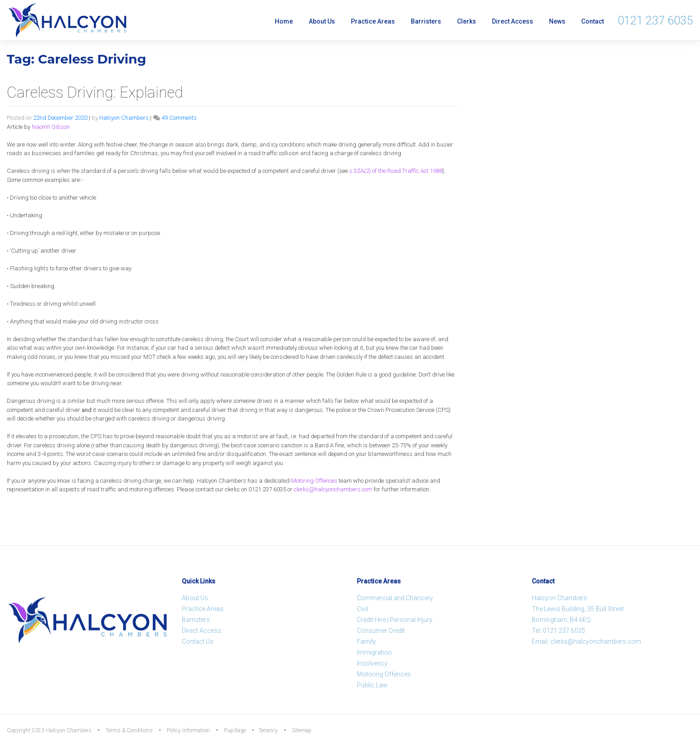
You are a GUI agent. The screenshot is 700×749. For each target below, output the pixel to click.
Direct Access (513, 21)
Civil (362, 609)
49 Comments (179, 118)
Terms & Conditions (129, 730)
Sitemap (302, 730)
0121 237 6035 (655, 20)
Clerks (467, 21)
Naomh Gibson (51, 127)
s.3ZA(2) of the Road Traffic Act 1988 (396, 171)
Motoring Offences (314, 481)
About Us (322, 21)
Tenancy (268, 730)
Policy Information (188, 730)
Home (284, 21)
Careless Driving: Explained (95, 92)
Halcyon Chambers (124, 118)
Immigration (374, 652)
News (557, 21)
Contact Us (198, 641)
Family (366, 641)
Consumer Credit (381, 631)
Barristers (426, 21)
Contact (593, 21)
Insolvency (372, 663)
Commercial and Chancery (395, 598)
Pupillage (235, 730)
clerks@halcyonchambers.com (333, 489)
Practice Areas (373, 21)
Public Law (372, 685)
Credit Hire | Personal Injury (395, 620)
